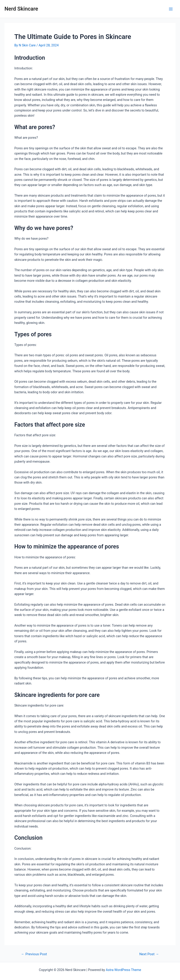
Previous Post (34, 954)
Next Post (149, 954)
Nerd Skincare (21, 9)
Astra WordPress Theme (123, 970)
